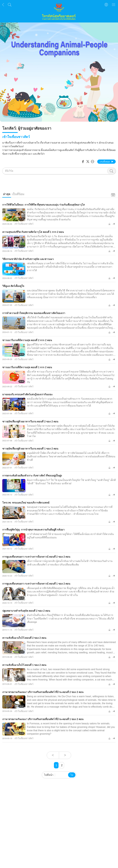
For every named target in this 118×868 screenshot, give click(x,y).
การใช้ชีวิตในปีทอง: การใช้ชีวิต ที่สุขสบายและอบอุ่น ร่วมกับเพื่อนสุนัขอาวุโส (43, 205)
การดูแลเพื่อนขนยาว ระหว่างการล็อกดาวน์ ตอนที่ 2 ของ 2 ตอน (36, 557)
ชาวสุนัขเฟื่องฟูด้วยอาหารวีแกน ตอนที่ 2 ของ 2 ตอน (30, 422)
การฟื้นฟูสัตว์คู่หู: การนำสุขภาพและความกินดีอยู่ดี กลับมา (33, 530)
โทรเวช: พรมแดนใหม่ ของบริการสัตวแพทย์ (26, 503)
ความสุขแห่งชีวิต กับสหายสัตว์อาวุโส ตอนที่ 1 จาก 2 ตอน (33, 232)
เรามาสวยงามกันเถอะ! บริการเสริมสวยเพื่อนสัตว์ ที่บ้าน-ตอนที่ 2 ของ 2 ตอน (43, 692)
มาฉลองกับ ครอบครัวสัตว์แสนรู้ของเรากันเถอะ (28, 394)
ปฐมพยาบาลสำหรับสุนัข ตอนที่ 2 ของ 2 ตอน (26, 611)
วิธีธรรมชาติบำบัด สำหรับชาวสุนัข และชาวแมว (28, 259)
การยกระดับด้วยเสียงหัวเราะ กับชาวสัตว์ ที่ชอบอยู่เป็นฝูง (32, 476)
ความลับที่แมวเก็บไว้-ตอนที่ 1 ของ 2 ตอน (24, 665)
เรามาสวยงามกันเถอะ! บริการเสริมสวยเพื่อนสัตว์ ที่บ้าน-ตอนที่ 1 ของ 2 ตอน (43, 719)
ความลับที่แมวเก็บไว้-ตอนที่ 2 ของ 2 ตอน (24, 638)
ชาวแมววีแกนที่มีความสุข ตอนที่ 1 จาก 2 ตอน (27, 367)
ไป (72, 775)
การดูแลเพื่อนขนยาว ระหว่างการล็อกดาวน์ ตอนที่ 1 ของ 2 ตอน (36, 584)
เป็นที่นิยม (18, 194)
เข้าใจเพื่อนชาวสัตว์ (24, 224)
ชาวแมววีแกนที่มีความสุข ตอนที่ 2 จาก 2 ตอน (27, 340)
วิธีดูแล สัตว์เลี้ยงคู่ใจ (13, 286)
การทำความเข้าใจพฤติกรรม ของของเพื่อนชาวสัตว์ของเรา (34, 313)
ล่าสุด (7, 194)
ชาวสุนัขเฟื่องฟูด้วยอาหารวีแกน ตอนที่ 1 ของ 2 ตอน (30, 449)
